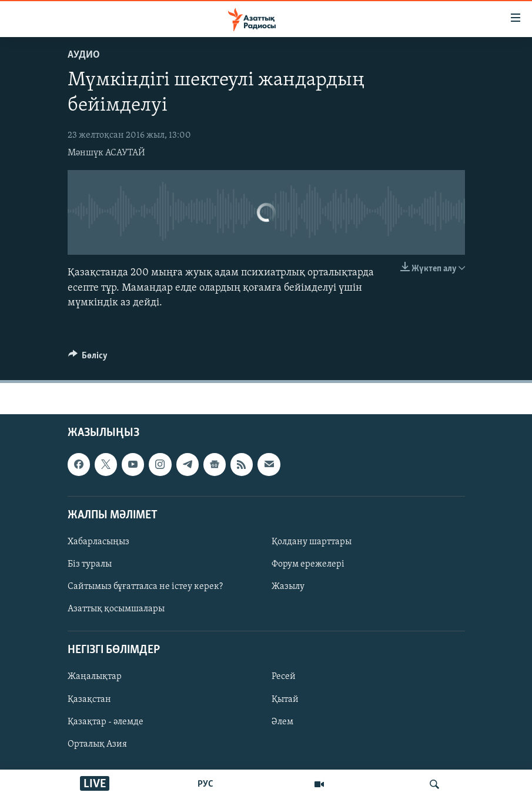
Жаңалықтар (95, 677)
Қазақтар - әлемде (106, 722)
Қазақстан (89, 699)
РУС (205, 784)
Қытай (285, 699)
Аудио (84, 55)
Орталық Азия (97, 744)
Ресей (284, 677)
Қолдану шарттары (312, 542)
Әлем (282, 722)
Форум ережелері (308, 564)
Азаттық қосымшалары (116, 609)
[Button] (88, 358)
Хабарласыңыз (98, 542)
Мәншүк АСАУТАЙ (106, 153)
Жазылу (288, 587)
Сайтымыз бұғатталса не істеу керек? (145, 587)
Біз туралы (90, 564)
